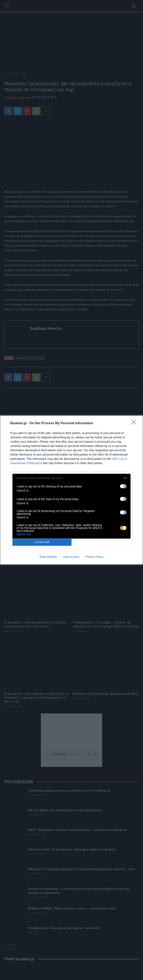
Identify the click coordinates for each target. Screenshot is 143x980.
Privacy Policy (94, 557)
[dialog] (71, 490)
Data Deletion (48, 557)
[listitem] (71, 478)
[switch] (123, 486)
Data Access (71, 557)
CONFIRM (42, 542)
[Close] (135, 423)
